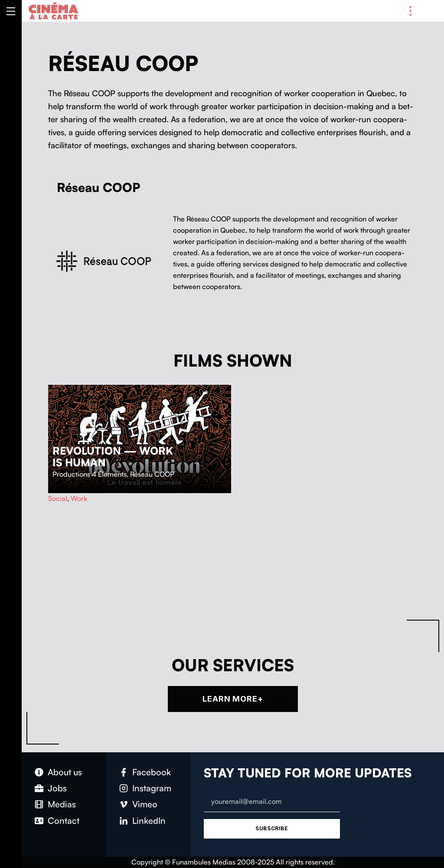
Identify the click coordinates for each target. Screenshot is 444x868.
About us (65, 772)
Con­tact (64, 821)
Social (58, 498)
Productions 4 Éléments (90, 474)
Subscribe (272, 828)
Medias (62, 804)
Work (79, 498)
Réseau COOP (152, 474)
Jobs (57, 788)
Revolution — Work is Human (113, 457)
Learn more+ (233, 699)
